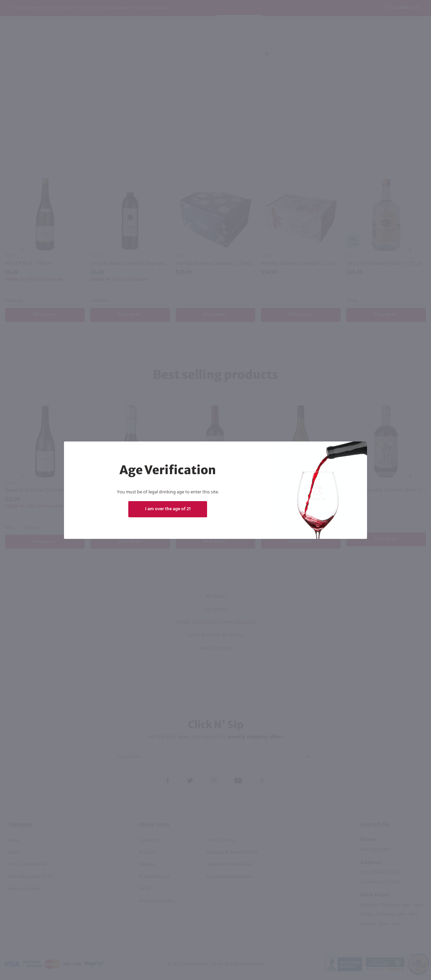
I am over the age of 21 (168, 509)
